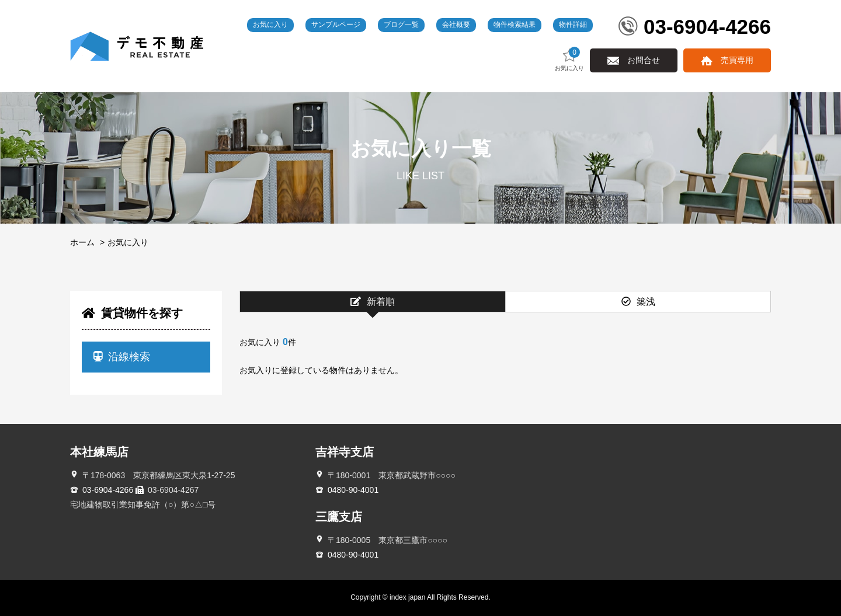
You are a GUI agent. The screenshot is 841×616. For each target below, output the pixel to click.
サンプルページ (336, 25)
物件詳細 (573, 25)
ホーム (82, 242)
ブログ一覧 (401, 25)
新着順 (373, 302)
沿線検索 (122, 357)
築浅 (638, 302)
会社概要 (456, 25)
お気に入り (270, 25)
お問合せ (644, 60)
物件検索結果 (515, 25)
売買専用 (737, 60)
